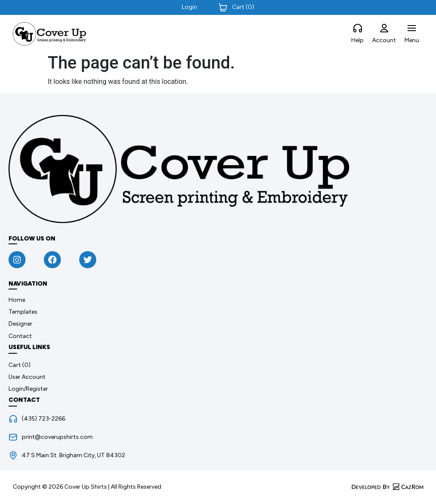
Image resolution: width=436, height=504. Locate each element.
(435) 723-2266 (43, 419)
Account (384, 40)
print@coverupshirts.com (57, 437)
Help (357, 40)
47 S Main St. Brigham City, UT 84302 (73, 455)
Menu (412, 40)
